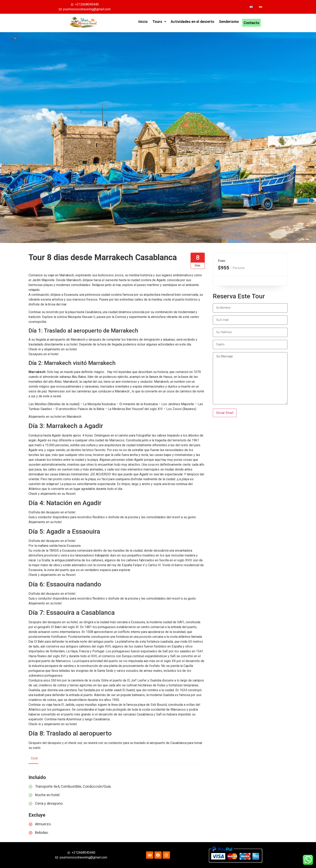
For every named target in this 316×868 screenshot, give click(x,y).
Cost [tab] (34, 758)
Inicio (143, 23)
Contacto (251, 23)
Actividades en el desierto (192, 23)
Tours (159, 23)
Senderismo (229, 23)
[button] (159, 23)
